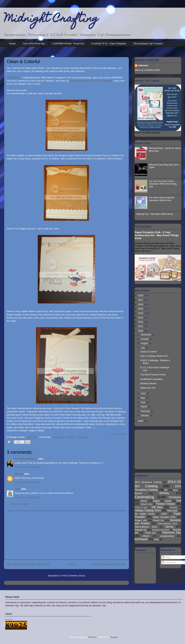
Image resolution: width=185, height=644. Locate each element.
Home (12, 44)
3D (166, 490)
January (145, 415)
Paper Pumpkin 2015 (164, 517)
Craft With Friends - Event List (68, 44)
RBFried (92, 637)
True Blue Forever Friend (153, 375)
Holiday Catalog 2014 (148, 510)
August (145, 343)
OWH (164, 514)
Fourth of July (141, 508)
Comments (169, 562)
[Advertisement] (66, 535)
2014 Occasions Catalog (148, 482)
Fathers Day (146, 504)
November (146, 335)
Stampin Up (141, 530)
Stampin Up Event (161, 530)
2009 (141, 421)
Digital (156, 501)
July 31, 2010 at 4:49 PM (27, 482)
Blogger (114, 637)
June (144, 393)
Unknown (143, 65)
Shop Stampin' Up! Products (148, 44)
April (143, 402)
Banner (138, 493)
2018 (141, 295)
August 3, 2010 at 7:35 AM (28, 497)
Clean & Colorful (149, 352)
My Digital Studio (145, 514)
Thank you (83, 437)
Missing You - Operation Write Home (155, 214)
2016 (141, 304)
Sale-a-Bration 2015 (146, 527)
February (146, 411)
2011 (141, 326)
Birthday (164, 493)
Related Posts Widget (118, 434)
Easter (168, 501)
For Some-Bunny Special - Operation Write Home (162, 199)
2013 (141, 318)
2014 (141, 313)
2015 (141, 309)
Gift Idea (157, 507)
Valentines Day (172, 533)
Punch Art (158, 520)
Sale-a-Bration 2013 (167, 523)
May (143, 398)
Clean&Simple (14, 78)
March (144, 407)
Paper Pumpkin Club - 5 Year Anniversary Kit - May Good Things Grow (157, 235)
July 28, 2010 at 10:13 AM (28, 467)
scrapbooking (167, 536)
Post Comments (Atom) (73, 576)
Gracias (174, 507)
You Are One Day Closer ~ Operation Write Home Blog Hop (163, 184)
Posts (166, 557)
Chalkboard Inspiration (152, 379)
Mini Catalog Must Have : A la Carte (28, 564)
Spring (169, 527)
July (143, 348)
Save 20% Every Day (34, 44)
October (145, 339)
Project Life (141, 520)
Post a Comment (20, 504)
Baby (175, 490)
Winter (146, 536)
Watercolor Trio (148, 388)
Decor (144, 501)
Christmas (175, 497)
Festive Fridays (166, 504)
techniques (71, 437)
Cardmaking (58, 437)
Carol (17, 489)
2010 (141, 331)
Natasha (19, 474)
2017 (141, 300)
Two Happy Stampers (26, 459)
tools (156, 539)
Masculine (172, 511)
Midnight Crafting (51, 19)
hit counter (9, 619)
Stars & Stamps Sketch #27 (110, 564)
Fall (179, 501)
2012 (141, 322)
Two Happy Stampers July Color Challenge (91, 81)
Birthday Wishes (148, 383)
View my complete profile (147, 70)
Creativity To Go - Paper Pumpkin (109, 44)
